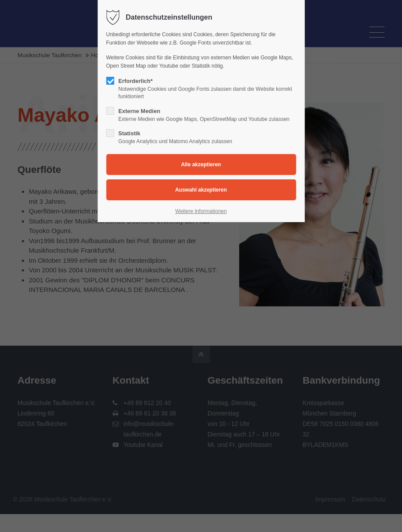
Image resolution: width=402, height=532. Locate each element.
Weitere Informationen (201, 211)
